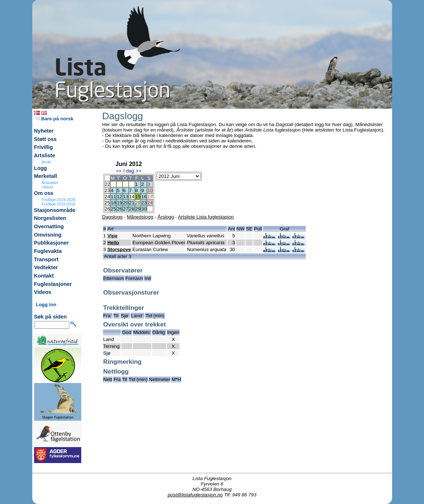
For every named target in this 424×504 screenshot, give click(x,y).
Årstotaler (50, 183)
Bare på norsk (55, 119)
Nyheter (44, 131)
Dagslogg (112, 217)
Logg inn (46, 305)
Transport (46, 259)
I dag (129, 171)
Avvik (46, 162)
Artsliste (45, 155)
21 (132, 203)
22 (138, 203)
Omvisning (48, 235)
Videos (43, 292)
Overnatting (49, 226)
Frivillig (44, 147)
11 (113, 197)
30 (144, 209)
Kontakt (44, 276)
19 (120, 203)
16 (144, 197)
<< (119, 171)
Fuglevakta (48, 251)
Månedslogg (140, 217)
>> (139, 171)
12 (120, 197)
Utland (47, 187)
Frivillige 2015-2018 (59, 204)
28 (132, 209)
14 (132, 197)
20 (126, 203)
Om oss (44, 193)
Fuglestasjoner (53, 284)
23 (144, 203)
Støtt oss (46, 139)
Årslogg (166, 217)
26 (120, 209)
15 (138, 197)
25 (113, 209)
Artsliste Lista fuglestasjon (206, 217)
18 (113, 203)
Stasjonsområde (55, 210)
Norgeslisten (50, 218)
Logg (41, 168)
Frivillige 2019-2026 (59, 200)
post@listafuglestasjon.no (195, 495)
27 (126, 209)
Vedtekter (46, 267)
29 (138, 209)
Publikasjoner (52, 243)
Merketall (46, 176)
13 (126, 197)
